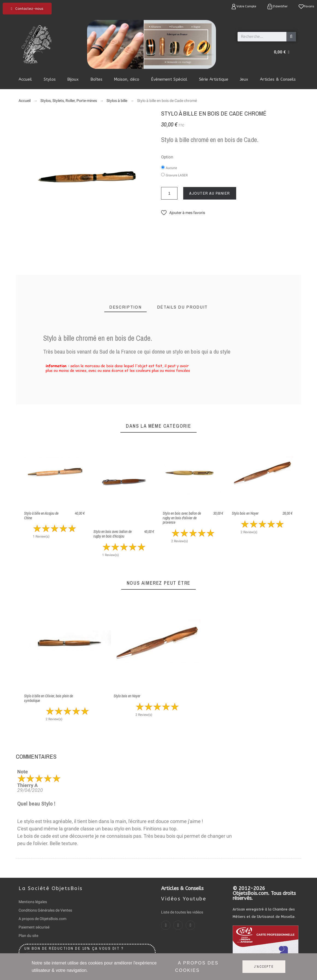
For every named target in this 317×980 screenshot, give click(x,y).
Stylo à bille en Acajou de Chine (41, 516)
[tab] (125, 307)
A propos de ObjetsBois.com (42, 919)
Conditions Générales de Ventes (45, 910)
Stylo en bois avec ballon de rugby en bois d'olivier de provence (182, 518)
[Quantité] (169, 193)
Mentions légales (33, 902)
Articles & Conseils (182, 888)
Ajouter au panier (210, 193)
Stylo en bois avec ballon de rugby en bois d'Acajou (112, 534)
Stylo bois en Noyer (245, 513)
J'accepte (264, 967)
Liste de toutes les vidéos (182, 912)
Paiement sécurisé (34, 927)
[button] (27, 9)
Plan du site (28, 936)
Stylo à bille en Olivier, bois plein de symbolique (48, 698)
